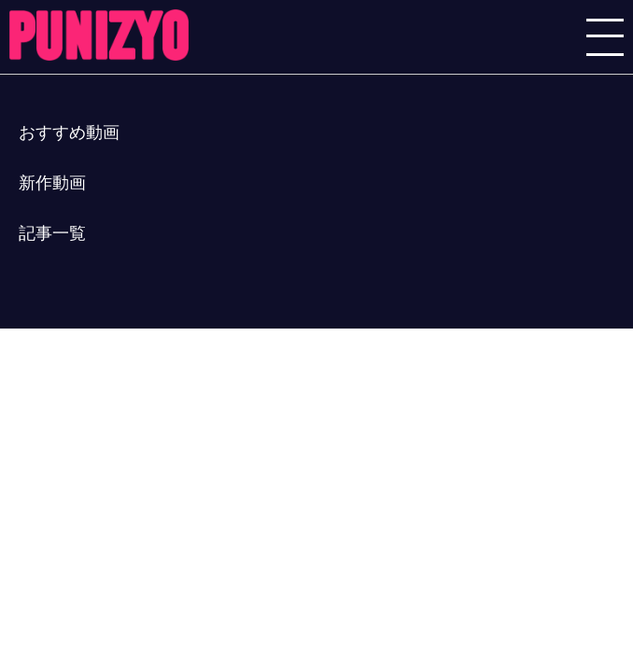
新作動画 (52, 183)
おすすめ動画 (69, 133)
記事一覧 (52, 233)
